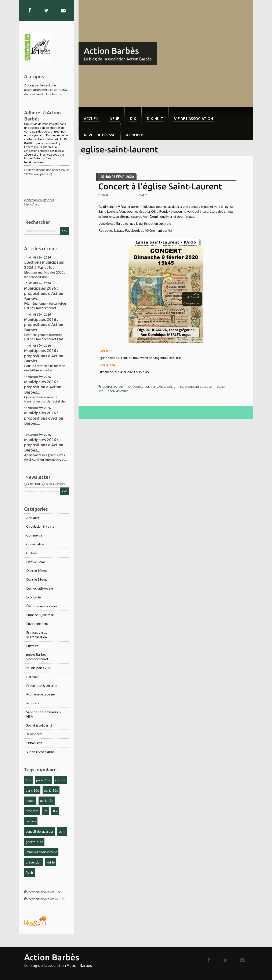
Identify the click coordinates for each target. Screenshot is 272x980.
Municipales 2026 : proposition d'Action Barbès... (43, 387)
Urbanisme (34, 743)
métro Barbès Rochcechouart (37, 657)
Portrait (32, 677)
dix (133, 119)
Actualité (33, 518)
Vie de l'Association (40, 752)
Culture (32, 553)
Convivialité (35, 544)
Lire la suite (54, 94)
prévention (33, 862)
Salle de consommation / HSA (44, 714)
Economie (33, 597)
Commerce (34, 535)
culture (60, 780)
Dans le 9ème (36, 562)
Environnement (37, 623)
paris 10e (32, 790)
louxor (30, 800)
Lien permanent (111, 387)
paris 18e (47, 800)
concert (193, 387)
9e (45, 811)
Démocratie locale (40, 588)
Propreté (33, 703)
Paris (30, 872)
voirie (50, 862)
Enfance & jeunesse (40, 615)
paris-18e (43, 780)
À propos (135, 135)
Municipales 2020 (39, 668)
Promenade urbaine (40, 694)
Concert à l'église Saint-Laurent (160, 186)
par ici (167, 230)
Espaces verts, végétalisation (37, 635)
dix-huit (155, 119)
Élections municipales (42, 606)
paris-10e (51, 790)
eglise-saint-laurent (214, 387)
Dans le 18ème (37, 579)
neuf (114, 119)
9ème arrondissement (41, 852)
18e (28, 780)
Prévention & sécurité (42, 685)
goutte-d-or (34, 842)
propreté (32, 811)
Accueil (91, 119)
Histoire (32, 646)
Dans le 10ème (37, 570)
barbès (31, 821)
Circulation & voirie (40, 526)
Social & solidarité (39, 725)
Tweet (143, 195)
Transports (34, 734)
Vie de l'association (194, 119)
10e (55, 811)
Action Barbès (111, 51)
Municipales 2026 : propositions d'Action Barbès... (44, 293)
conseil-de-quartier (40, 831)
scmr (62, 831)
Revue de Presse (100, 135)
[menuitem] (91, 115)
